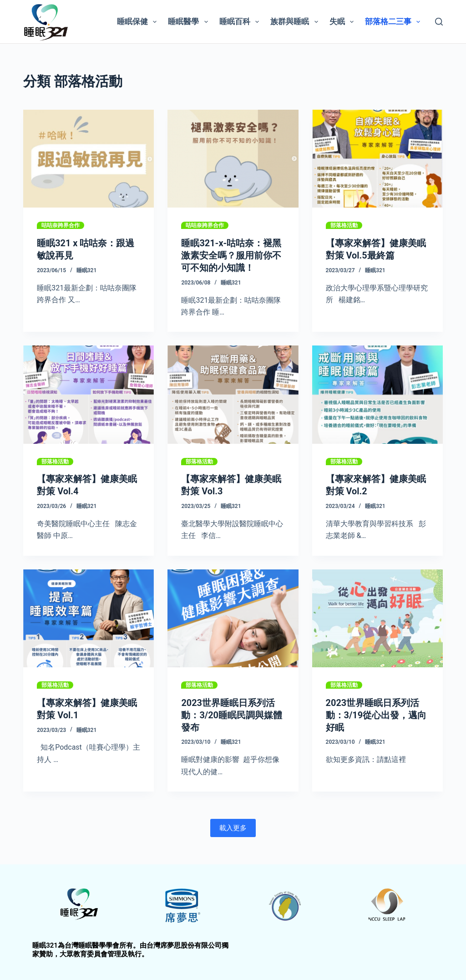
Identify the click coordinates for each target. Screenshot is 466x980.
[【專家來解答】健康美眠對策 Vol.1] (89, 617)
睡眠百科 (241, 22)
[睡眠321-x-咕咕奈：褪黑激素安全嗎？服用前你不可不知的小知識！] (233, 159)
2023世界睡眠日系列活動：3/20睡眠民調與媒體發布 (232, 713)
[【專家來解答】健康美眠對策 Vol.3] (233, 394)
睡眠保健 (139, 22)
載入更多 (233, 825)
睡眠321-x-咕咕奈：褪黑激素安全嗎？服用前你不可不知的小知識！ (231, 255)
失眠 (343, 22)
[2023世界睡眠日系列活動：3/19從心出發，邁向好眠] (377, 617)
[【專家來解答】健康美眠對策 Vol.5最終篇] (377, 159)
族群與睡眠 (296, 22)
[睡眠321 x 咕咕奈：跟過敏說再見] (89, 159)
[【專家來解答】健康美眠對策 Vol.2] (377, 394)
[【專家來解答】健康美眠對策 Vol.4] (89, 394)
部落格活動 (344, 225)
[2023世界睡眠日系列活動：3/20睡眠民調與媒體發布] (233, 617)
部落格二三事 (394, 22)
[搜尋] (439, 22)
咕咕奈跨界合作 (61, 225)
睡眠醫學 (190, 22)
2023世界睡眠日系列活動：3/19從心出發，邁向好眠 (376, 713)
